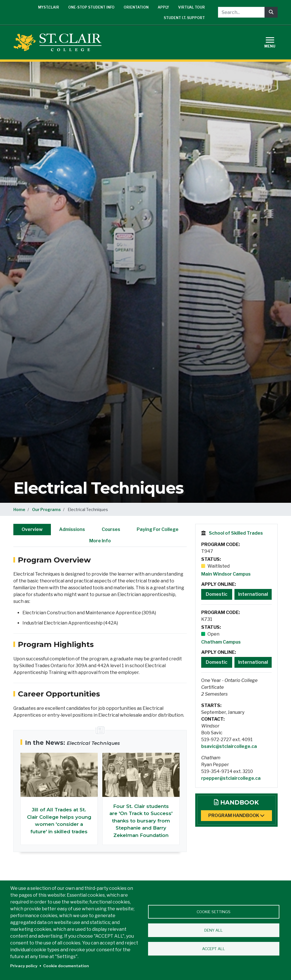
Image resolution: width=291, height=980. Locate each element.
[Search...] (241, 12)
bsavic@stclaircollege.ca (229, 746)
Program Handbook (236, 815)
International (253, 594)
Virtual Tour (192, 7)
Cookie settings (214, 912)
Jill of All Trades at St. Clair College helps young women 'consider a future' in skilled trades (59, 821)
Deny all (214, 930)
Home (19, 509)
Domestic (217, 594)
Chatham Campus (221, 642)
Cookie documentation (66, 966)
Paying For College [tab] (158, 529)
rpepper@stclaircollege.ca (231, 778)
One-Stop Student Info (91, 7)
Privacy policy (24, 966)
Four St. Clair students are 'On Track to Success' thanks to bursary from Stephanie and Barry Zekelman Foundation (141, 821)
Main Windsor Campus (226, 574)
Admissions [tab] (72, 529)
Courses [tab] (111, 529)
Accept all (214, 949)
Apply (163, 7)
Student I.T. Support (184, 18)
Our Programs (46, 509)
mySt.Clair (49, 7)
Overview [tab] (32, 529)
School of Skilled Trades (236, 533)
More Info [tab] (100, 541)
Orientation (136, 7)
